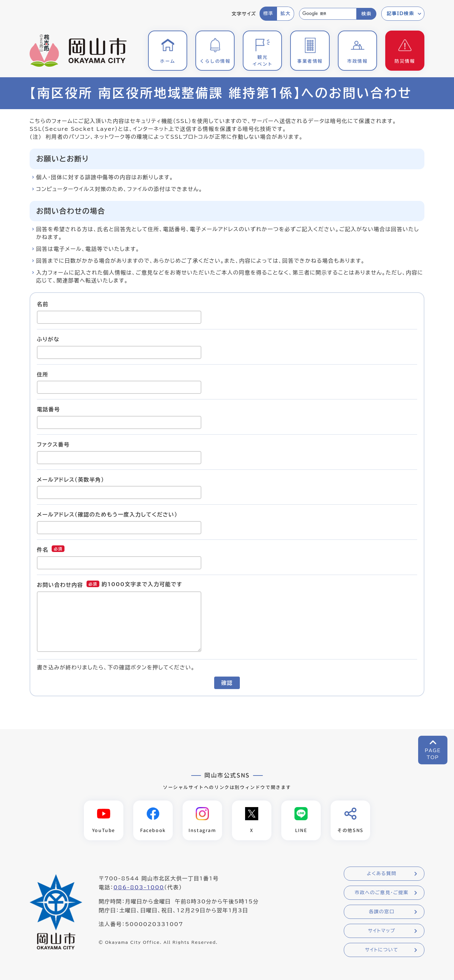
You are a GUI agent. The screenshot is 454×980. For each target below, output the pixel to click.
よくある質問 (382, 873)
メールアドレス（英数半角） (71, 479)
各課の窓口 (382, 912)
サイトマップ (381, 931)
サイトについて (381, 950)
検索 (366, 14)
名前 (43, 304)
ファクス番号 (53, 444)
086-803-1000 (139, 887)
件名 (43, 550)
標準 (268, 13)
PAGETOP (433, 754)
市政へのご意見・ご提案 (382, 893)
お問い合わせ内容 (60, 585)
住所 (43, 374)
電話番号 (48, 409)
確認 (227, 683)
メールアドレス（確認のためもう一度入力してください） (107, 514)
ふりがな (48, 339)
